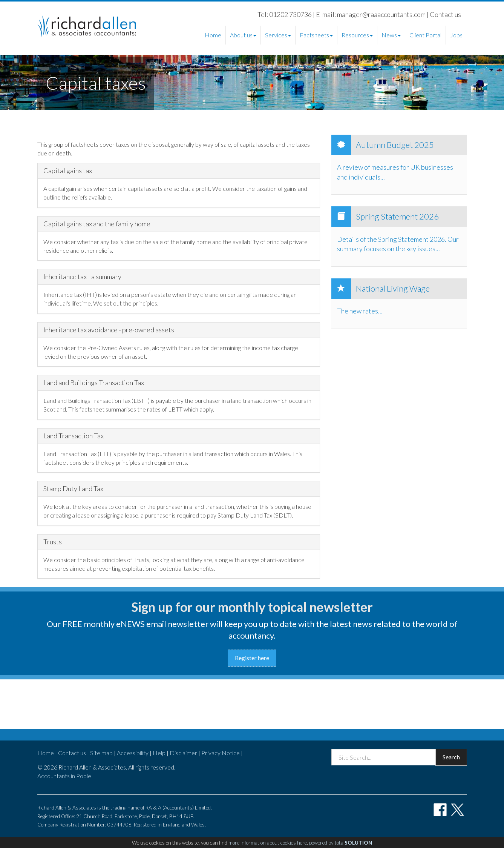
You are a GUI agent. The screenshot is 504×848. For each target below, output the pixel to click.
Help (159, 753)
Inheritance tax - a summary (82, 277)
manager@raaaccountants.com (381, 14)
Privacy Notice (221, 753)
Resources (357, 35)
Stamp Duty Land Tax (73, 489)
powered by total (341, 843)
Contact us (445, 14)
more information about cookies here (268, 843)
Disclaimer (183, 753)
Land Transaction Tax (74, 436)
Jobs (456, 35)
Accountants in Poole (64, 776)
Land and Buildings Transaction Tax (94, 383)
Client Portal (425, 35)
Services (278, 35)
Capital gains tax (68, 171)
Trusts (53, 542)
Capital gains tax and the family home (97, 224)
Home (213, 35)
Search (451, 757)
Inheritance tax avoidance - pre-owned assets (109, 330)
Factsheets (316, 35)
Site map (101, 753)
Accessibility (133, 753)
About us (243, 35)
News (391, 35)
